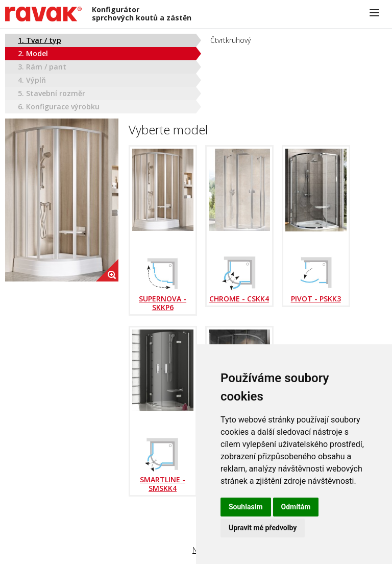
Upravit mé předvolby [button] (263, 528)
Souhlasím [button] (246, 507)
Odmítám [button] (296, 507)
